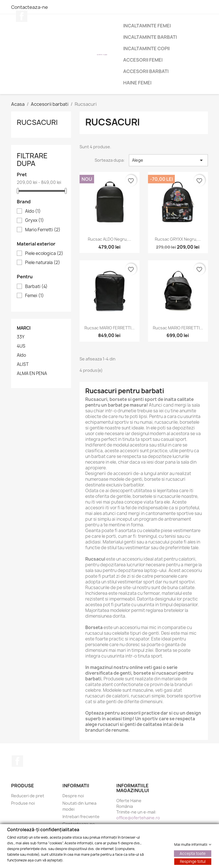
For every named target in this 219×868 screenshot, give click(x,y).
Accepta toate (193, 853)
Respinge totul (193, 861)
